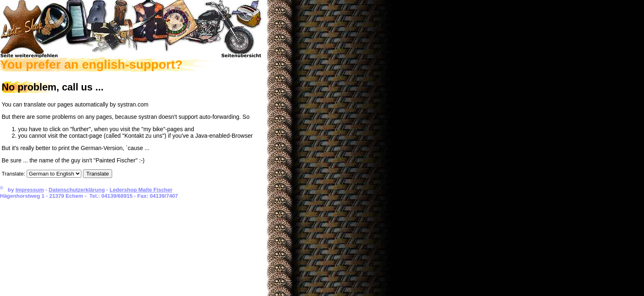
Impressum (30, 190)
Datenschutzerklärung (77, 190)
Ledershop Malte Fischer (141, 190)
